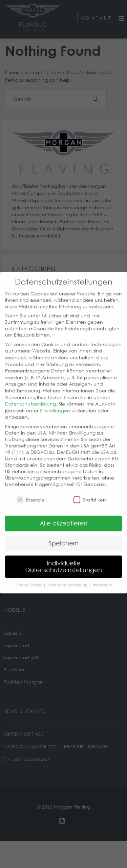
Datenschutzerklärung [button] (68, 575)
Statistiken (90, 490)
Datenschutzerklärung (30, 394)
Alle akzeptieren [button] (63, 514)
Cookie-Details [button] (29, 575)
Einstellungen (55, 401)
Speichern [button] (64, 534)
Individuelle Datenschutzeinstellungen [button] (64, 557)
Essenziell (31, 490)
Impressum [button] (102, 575)
